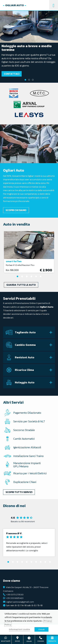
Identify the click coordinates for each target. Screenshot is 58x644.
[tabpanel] (29, 47)
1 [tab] (25, 80)
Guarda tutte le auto (21, 285)
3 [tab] (33, 80)
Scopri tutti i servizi (19, 492)
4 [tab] (31, 276)
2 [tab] (29, 80)
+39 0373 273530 (15, 595)
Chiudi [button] (41, 629)
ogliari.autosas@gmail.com (20, 602)
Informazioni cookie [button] (19, 629)
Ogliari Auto (15, 5)
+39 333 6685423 (15, 598)
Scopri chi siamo (16, 210)
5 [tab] (36, 276)
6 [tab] (41, 276)
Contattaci (12, 74)
